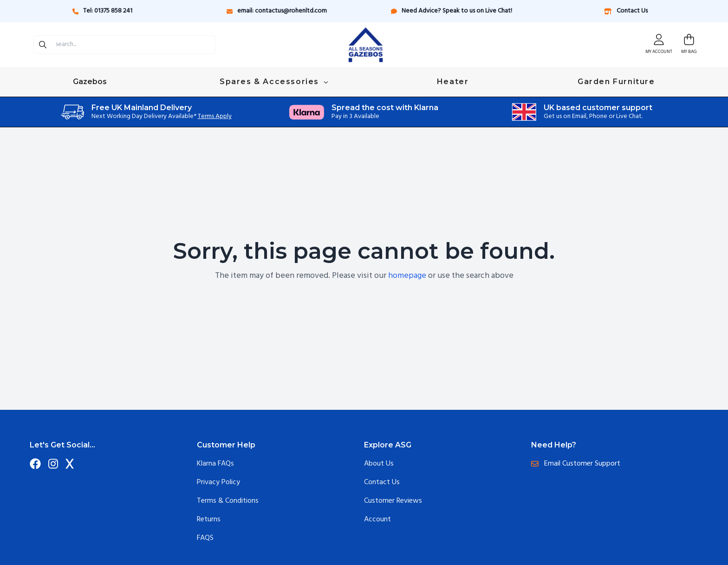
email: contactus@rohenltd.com (277, 11)
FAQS (205, 538)
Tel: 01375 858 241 (102, 11)
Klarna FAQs (215, 464)
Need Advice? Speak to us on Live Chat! (452, 11)
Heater (453, 82)
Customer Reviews (393, 501)
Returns (209, 519)
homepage (407, 276)
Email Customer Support (576, 464)
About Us (379, 464)
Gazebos (91, 82)
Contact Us (626, 11)
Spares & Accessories (274, 82)
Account (377, 519)
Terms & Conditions (228, 501)
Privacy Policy (218, 482)
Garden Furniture (616, 82)
